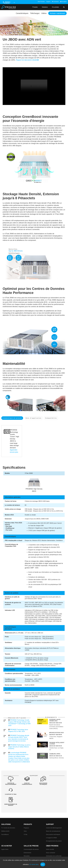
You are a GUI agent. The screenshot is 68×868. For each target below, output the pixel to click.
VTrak (25, 824)
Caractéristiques (21, 13)
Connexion (55, 2)
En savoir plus (34, 864)
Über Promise (41, 2)
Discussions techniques (53, 824)
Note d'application (34, 418)
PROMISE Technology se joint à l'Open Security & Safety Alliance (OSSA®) (19, 747)
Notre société (50, 839)
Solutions (45, 7)
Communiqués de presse (31, 839)
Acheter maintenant (57, 13)
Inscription (64, 2)
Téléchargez (34, 13)
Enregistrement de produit (54, 831)
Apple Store (5, 839)
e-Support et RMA (51, 828)
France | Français (7, 3)
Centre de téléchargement (54, 818)
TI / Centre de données (8, 818)
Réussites (27, 846)
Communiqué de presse (12, 418)
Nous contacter (51, 843)
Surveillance (5, 824)
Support (48, 2)
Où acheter (55, 7)
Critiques (26, 852)
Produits (35, 7)
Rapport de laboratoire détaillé (27, 60)
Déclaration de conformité (54, 846)
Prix (25, 849)
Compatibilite (51, 418)
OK (43, 865)
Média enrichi (5, 821)
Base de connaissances (53, 821)
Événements (27, 843)
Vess (25, 821)
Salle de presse (31, 836)
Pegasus (26, 818)
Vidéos (43, 13)
